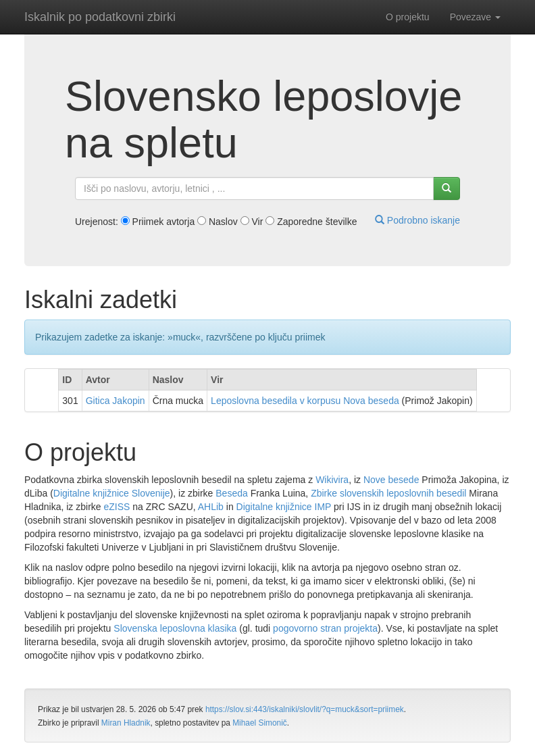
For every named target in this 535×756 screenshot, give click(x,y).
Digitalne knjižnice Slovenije (112, 493)
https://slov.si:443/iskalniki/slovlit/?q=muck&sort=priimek (305, 709)
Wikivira (332, 480)
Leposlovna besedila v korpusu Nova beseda (305, 401)
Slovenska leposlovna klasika (175, 628)
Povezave (475, 17)
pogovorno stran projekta (325, 628)
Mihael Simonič (260, 723)
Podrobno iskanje (417, 220)
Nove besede (391, 480)
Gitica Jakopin (116, 401)
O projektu (408, 17)
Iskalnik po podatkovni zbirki (100, 17)
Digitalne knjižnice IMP (284, 507)
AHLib (211, 507)
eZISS (117, 507)
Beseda (231, 493)
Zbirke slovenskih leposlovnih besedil (388, 493)
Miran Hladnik (126, 723)
